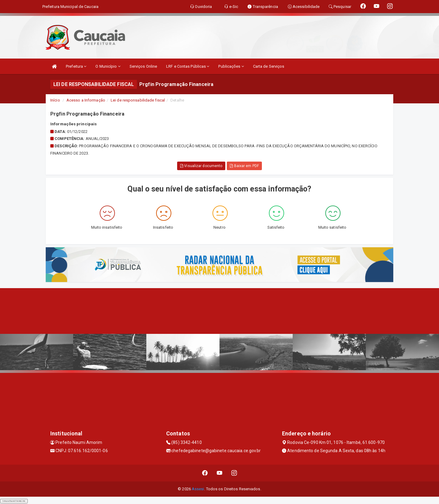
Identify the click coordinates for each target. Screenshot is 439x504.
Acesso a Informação (86, 100)
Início (55, 100)
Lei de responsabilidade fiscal (138, 100)
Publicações (231, 66)
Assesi (198, 489)
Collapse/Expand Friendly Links (14, 501)
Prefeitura (76, 66)
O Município (108, 66)
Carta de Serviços (269, 66)
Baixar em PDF (244, 166)
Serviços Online (143, 66)
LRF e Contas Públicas (188, 66)
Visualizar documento (201, 166)
